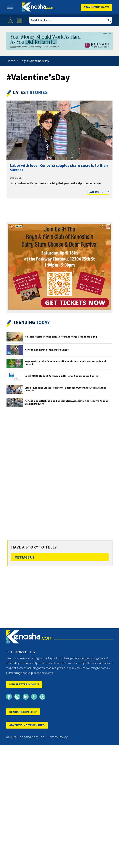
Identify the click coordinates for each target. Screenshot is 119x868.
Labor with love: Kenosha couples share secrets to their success (59, 168)
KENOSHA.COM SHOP (23, 712)
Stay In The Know (96, 7)
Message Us (25, 557)
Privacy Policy (57, 737)
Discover (17, 178)
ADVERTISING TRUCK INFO (27, 725)
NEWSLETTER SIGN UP (24, 684)
